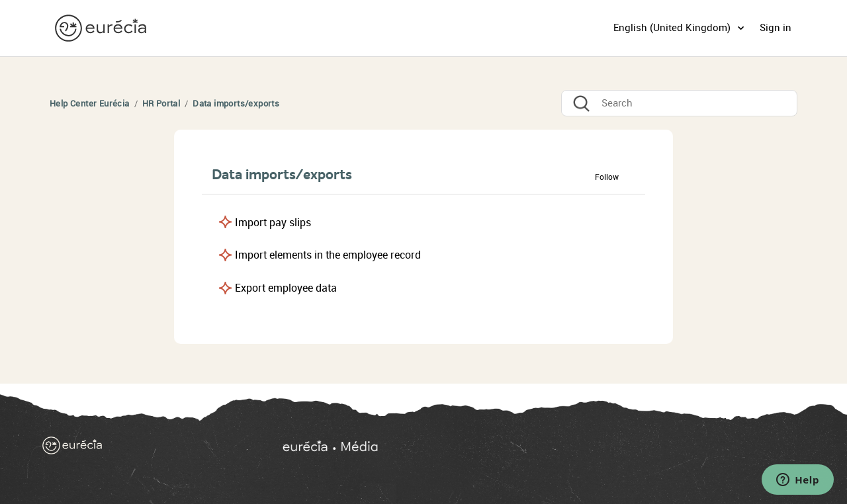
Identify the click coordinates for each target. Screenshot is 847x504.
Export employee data (286, 288)
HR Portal (161, 104)
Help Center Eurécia (90, 104)
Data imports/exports (236, 104)
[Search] (679, 103)
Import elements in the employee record (328, 255)
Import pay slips (273, 223)
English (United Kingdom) (673, 28)
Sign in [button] (776, 28)
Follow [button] (607, 177)
